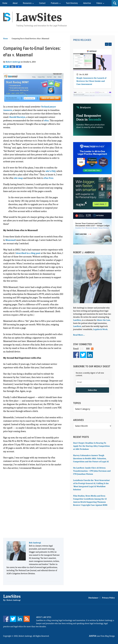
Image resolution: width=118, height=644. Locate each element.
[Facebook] (6, 619)
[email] (92, 382)
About (15, 3)
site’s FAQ (51, 171)
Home (5, 3)
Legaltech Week (100, 329)
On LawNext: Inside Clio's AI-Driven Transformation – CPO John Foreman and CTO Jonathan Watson (92, 471)
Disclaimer (93, 598)
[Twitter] (13, 619)
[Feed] (27, 619)
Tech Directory (72, 3)
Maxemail (11, 240)
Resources (27, 3)
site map (18, 178)
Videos (99, 3)
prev (107, 44)
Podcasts (55, 3)
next (110, 44)
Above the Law (103, 320)
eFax (46, 121)
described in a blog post (28, 253)
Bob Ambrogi (35, 543)
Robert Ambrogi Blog (35, 19)
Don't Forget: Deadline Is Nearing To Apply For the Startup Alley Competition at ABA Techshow (91, 446)
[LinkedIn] (20, 619)
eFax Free (48, 178)
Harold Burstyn (17, 117)
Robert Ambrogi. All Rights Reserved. (34, 636)
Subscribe (92, 390)
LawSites (77, 320)
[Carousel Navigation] (92, 44)
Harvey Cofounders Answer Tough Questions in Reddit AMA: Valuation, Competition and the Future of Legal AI (91, 459)
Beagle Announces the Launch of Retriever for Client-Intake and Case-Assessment (91, 81)
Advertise (87, 3)
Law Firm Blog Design (102, 636)
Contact (42, 3)
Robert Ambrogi (13, 62)
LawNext (77, 326)
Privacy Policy (108, 598)
